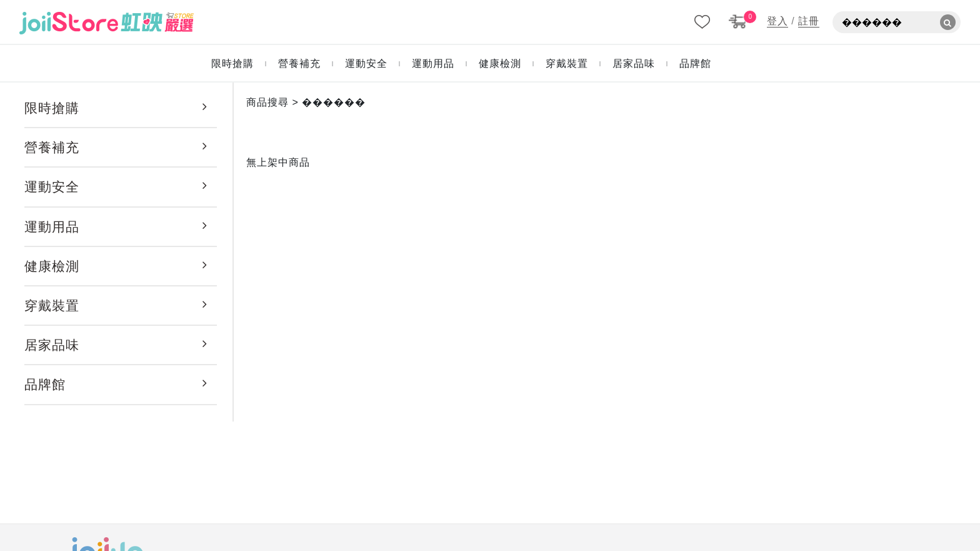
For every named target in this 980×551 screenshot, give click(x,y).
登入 (777, 21)
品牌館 (45, 384)
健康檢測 (52, 266)
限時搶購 (52, 108)
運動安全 (52, 187)
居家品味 (52, 345)
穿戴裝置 (52, 306)
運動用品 (52, 227)
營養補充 (52, 147)
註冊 (809, 21)
